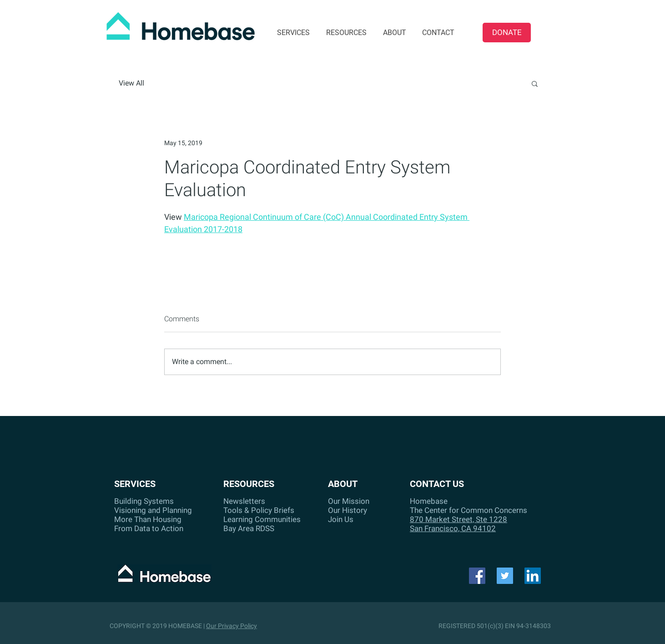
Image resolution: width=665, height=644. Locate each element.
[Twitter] (505, 576)
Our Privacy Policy (232, 626)
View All (131, 83)
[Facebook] (477, 576)
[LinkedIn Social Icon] (533, 576)
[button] (535, 83)
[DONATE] (507, 33)
